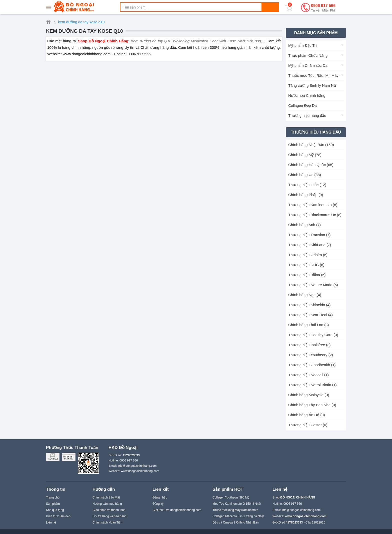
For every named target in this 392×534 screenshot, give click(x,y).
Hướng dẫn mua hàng (107, 504)
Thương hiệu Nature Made (313, 285)
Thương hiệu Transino (309, 235)
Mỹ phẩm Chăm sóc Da (308, 65)
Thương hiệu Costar (308, 425)
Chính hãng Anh (304, 225)
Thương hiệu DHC (306, 265)
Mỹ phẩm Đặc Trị (302, 45)
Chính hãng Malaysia (309, 395)
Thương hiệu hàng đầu (307, 115)
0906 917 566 (323, 8)
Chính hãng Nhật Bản (311, 145)
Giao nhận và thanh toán (109, 510)
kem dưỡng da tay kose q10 (84, 31)
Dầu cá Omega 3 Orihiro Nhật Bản (235, 522)
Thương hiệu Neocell (308, 375)
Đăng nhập (160, 497)
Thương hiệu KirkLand (310, 245)
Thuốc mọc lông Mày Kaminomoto (235, 510)
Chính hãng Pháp (306, 195)
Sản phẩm (53, 504)
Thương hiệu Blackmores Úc (315, 215)
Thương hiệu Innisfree (309, 345)
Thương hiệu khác (307, 185)
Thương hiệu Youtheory (311, 355)
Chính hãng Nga (305, 295)
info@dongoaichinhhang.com (137, 466)
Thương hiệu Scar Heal (310, 315)
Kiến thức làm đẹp (58, 516)
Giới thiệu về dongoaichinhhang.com (177, 510)
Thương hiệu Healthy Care (313, 335)
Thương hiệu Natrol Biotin (312, 385)
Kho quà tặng (55, 510)
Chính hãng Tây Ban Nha (312, 405)
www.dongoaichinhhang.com (140, 471)
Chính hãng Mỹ (305, 155)
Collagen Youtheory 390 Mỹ (231, 497)
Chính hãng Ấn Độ (307, 415)
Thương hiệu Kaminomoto (313, 205)
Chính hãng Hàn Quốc (311, 165)
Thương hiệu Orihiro (308, 255)
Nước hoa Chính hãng (307, 95)
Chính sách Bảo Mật (106, 497)
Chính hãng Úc (305, 175)
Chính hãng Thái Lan (308, 325)
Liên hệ (51, 522)
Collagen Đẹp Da (302, 105)
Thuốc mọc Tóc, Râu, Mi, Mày (313, 75)
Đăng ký (158, 504)
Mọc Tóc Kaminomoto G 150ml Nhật (237, 504)
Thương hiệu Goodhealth (312, 365)
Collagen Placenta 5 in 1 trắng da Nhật (238, 516)
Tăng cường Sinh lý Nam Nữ (312, 85)
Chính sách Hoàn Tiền (107, 522)
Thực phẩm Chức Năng (308, 55)
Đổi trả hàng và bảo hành (109, 516)
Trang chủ (53, 497)
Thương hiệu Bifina (307, 275)
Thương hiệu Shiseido (309, 305)
